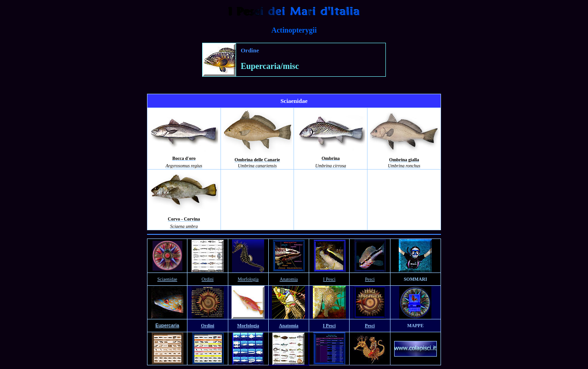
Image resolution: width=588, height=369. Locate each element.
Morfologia (248, 279)
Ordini (208, 279)
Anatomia (289, 279)
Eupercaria (167, 326)
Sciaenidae (167, 279)
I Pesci (329, 279)
